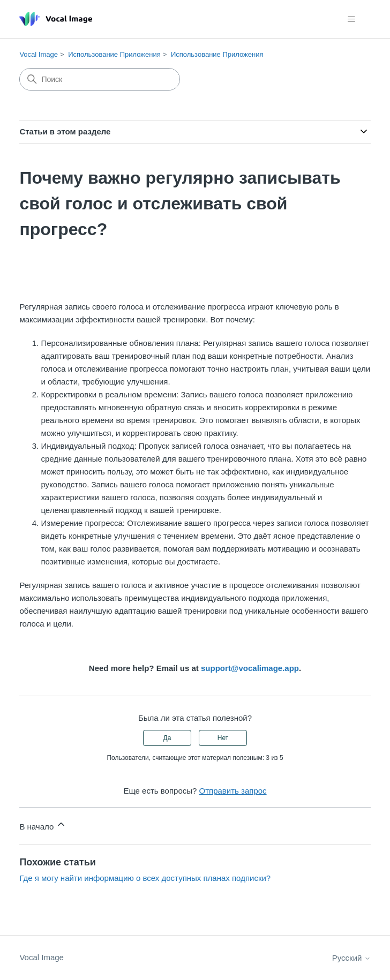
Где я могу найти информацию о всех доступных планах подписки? (145, 878)
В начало (43, 825)
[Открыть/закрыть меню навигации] (352, 19)
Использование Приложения (114, 54)
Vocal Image (39, 54)
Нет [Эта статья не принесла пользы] (223, 738)
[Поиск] (100, 79)
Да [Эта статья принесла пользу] (167, 738)
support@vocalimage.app (250, 668)
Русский (351, 958)
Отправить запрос (233, 791)
